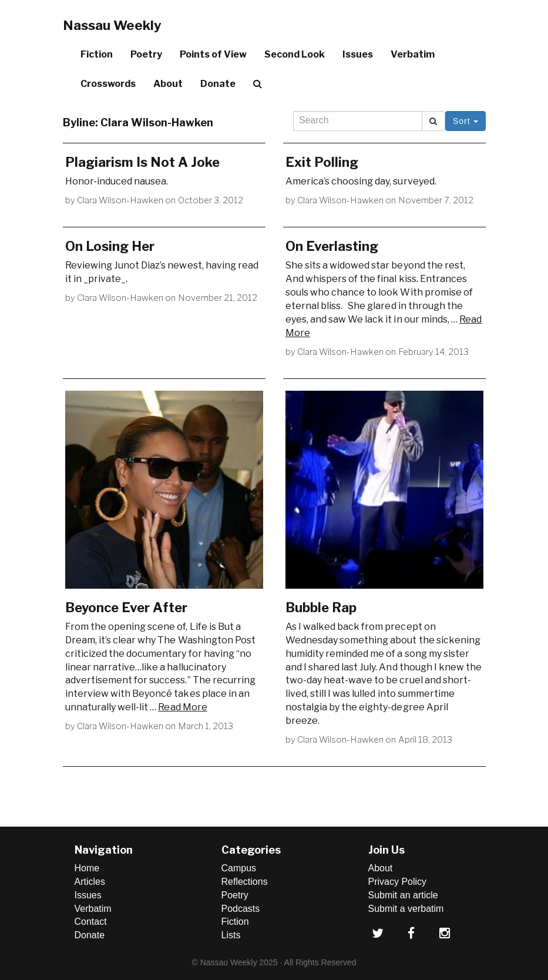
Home (87, 868)
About (168, 84)
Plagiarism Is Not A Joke (142, 162)
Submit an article (403, 895)
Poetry (146, 54)
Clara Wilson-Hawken (120, 200)
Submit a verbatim (406, 909)
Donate (218, 84)
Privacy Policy (398, 882)
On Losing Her (110, 246)
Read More (182, 707)
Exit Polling (322, 162)
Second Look (295, 54)
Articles (90, 882)
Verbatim (413, 54)
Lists (231, 935)
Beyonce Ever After (126, 608)
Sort (465, 121)
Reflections (245, 882)
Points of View (213, 54)
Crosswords (108, 84)
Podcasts (241, 909)
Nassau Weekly (112, 25)
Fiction (97, 54)
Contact (91, 922)
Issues (358, 54)
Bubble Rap (321, 608)
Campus (239, 868)
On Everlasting (332, 246)
